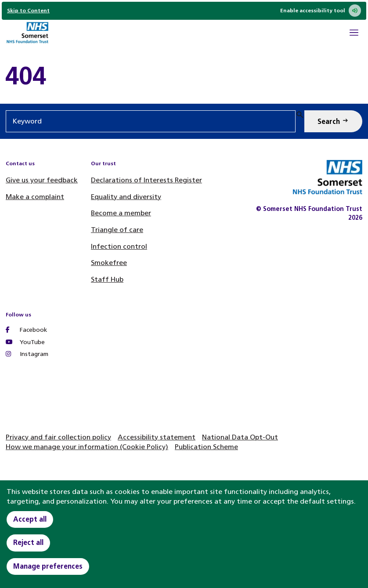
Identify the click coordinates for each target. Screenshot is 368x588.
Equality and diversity (126, 197)
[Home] (27, 34)
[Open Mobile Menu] (354, 34)
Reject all (28, 543)
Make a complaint (35, 197)
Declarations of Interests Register (146, 180)
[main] (184, 76)
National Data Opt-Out (240, 437)
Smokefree (109, 263)
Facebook (26, 330)
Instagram (27, 354)
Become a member (121, 213)
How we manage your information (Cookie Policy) (87, 447)
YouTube (25, 342)
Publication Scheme (206, 447)
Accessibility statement (157, 437)
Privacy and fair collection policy (58, 437)
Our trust (103, 163)
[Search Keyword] (333, 121)
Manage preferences (48, 566)
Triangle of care (117, 230)
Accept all (30, 519)
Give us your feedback (42, 180)
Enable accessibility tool (321, 11)
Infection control (119, 246)
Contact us (20, 163)
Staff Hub (107, 279)
